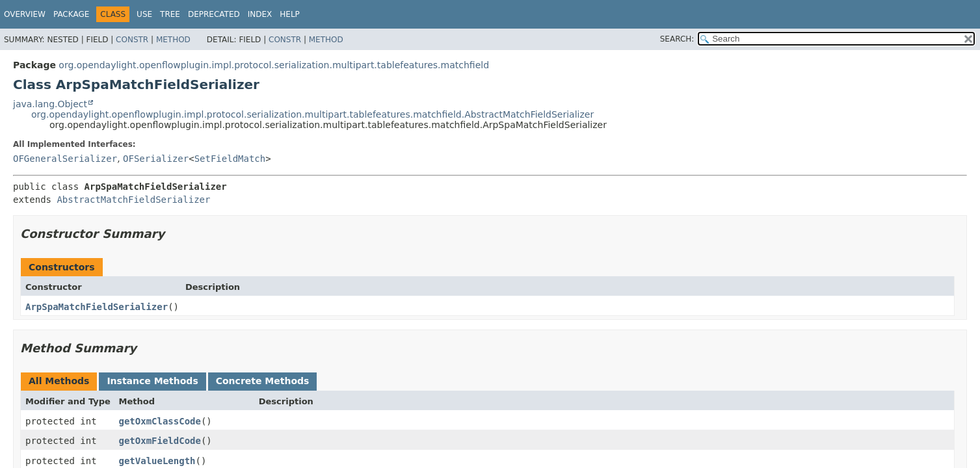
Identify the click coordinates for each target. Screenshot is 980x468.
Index (260, 14)
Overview (25, 14)
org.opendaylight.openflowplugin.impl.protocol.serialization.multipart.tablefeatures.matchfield (274, 65)
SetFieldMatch (230, 159)
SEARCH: (677, 39)
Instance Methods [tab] (152, 381)
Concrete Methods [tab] (263, 381)
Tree (170, 14)
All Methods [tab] (59, 381)
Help (290, 14)
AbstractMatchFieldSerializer (133, 200)
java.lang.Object (50, 104)
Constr (132, 40)
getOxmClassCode (160, 421)
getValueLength (157, 461)
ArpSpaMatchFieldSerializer (97, 307)
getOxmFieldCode (160, 441)
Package (71, 14)
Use (144, 14)
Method (173, 40)
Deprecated (214, 14)
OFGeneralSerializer (65, 159)
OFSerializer (156, 159)
